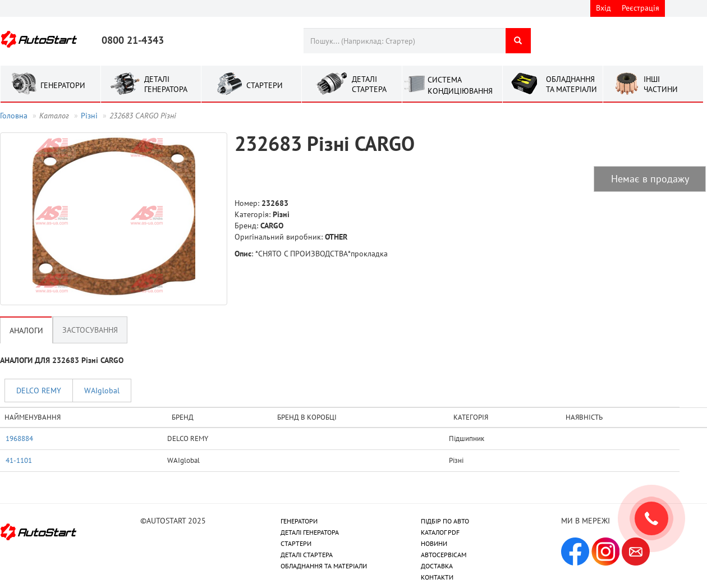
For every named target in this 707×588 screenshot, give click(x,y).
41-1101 (19, 460)
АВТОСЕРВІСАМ (444, 555)
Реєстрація (641, 8)
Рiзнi (89, 116)
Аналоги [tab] (26, 330)
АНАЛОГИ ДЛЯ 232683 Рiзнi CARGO (62, 360)
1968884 (19, 438)
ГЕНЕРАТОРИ (299, 521)
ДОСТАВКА (437, 566)
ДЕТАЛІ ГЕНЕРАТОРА (310, 532)
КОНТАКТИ (437, 577)
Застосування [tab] (90, 330)
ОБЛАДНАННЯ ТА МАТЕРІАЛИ (324, 566)
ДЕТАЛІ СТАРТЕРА (307, 555)
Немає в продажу (650, 179)
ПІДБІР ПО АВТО (445, 521)
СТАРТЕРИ (296, 543)
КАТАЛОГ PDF (440, 532)
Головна (14, 116)
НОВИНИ (434, 543)
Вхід (603, 8)
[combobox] (404, 41)
